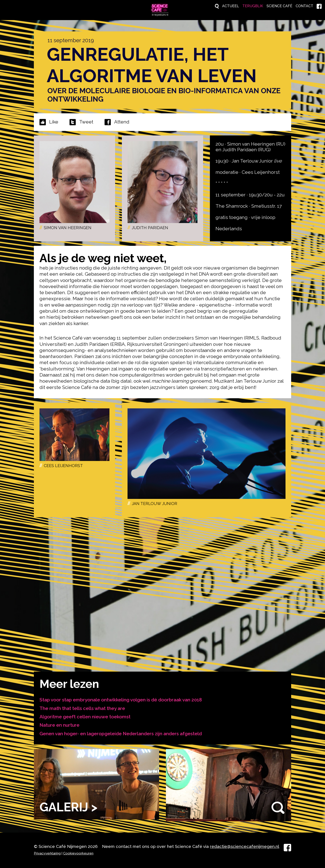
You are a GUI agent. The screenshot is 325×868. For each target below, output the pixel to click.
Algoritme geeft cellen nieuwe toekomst (85, 716)
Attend (117, 121)
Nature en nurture (60, 724)
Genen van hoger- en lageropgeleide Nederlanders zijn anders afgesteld (121, 733)
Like (54, 121)
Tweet (86, 121)
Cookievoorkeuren (78, 852)
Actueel (207, 6)
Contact (300, 6)
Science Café (268, 6)
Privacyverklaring (47, 852)
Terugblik (234, 6)
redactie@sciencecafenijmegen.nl (245, 845)
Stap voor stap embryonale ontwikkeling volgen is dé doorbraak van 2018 (121, 699)
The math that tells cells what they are (82, 707)
